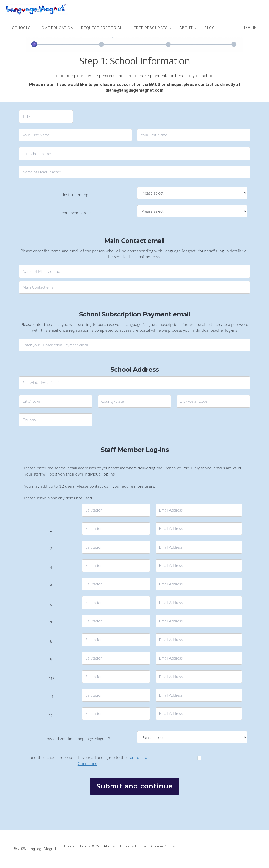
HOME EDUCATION (56, 28)
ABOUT (188, 28)
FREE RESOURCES (153, 28)
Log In (250, 28)
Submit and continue (134, 786)
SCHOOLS (21, 28)
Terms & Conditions (97, 846)
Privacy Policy (133, 846)
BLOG (210, 28)
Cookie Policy (163, 846)
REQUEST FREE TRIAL (104, 28)
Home (69, 846)
